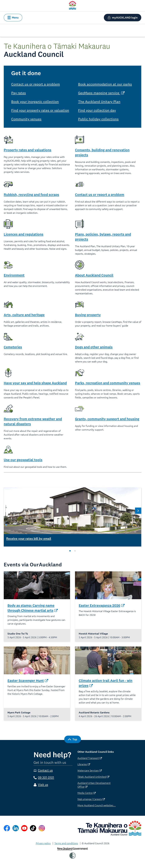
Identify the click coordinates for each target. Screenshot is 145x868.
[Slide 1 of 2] (70, 551)
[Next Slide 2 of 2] (138, 511)
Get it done (26, 73)
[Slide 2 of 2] (75, 551)
